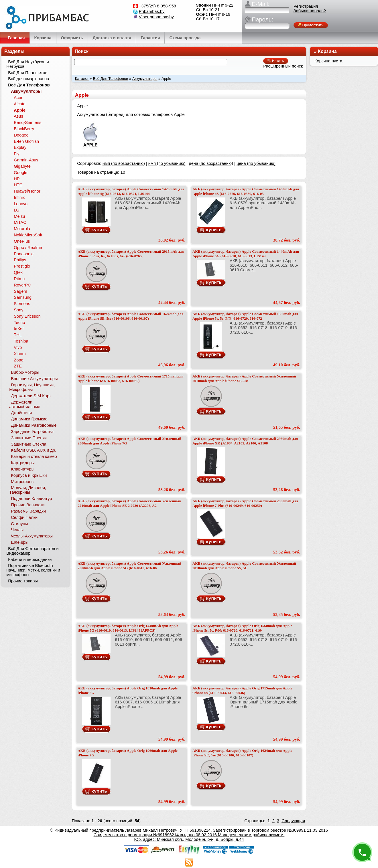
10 (123, 172)
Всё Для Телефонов (110, 79)
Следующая (293, 821)
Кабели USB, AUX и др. (34, 450)
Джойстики (21, 413)
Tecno (19, 323)
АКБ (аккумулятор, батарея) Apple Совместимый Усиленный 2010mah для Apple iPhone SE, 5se (244, 378)
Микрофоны (23, 482)
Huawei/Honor (27, 191)
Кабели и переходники (30, 559)
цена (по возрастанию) (211, 163)
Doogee (21, 135)
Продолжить (311, 25)
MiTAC (20, 222)
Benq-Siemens (27, 122)
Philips (20, 260)
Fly (17, 154)
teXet (19, 329)
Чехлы (17, 530)
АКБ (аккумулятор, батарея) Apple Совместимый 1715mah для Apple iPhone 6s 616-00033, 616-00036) (130, 378)
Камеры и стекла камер (34, 456)
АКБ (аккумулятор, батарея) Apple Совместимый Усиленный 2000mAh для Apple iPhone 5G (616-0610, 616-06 (129, 566)
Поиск (82, 51)
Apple (20, 110)
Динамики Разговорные (34, 425)
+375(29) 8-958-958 (157, 6)
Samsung (23, 297)
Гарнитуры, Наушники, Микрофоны (32, 387)
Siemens (22, 304)
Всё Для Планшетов (28, 73)
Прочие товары (23, 581)
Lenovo (21, 204)
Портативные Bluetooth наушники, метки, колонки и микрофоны (33, 570)
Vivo (18, 347)
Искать (276, 61)
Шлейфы (20, 542)
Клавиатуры (23, 469)
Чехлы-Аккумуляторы (32, 536)
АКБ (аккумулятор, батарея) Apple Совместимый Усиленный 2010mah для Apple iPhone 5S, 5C (244, 566)
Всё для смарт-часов (28, 79)
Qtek (18, 272)
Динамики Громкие (29, 419)
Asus (18, 116)
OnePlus (22, 241)
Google (20, 173)
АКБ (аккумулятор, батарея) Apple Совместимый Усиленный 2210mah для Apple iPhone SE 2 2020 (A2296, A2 (129, 503)
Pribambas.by (152, 11)
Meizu (19, 216)
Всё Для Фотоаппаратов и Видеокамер (32, 551)
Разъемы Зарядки (28, 511)
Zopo (18, 360)
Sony (18, 310)
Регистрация (306, 6)
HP (17, 179)
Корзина (327, 51)
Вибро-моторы (25, 372)
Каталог (82, 79)
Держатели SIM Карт (31, 396)
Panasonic (23, 254)
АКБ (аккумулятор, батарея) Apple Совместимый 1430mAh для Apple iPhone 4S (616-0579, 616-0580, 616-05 (246, 191)
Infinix (19, 197)
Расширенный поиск (283, 66)
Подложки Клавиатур (31, 499)
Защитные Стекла (28, 444)
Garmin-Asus (26, 160)
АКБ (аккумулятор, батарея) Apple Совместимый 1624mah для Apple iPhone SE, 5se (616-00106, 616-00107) (130, 316)
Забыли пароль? (310, 11)
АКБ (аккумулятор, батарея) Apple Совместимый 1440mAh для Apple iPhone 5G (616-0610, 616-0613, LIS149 (246, 254)
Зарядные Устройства (32, 432)
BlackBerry (24, 129)
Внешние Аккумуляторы (34, 379)
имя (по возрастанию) (124, 163)
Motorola (22, 229)
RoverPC (22, 285)
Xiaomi (20, 354)
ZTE (18, 366)
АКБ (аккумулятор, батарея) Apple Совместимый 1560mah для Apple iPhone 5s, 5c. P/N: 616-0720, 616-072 (245, 316)
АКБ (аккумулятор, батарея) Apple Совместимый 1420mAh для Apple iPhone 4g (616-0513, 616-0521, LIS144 (131, 191)
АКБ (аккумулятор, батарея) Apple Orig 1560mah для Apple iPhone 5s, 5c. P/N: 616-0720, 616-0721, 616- (242, 628)
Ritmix (20, 279)
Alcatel (20, 104)
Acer (18, 98)
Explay (20, 147)
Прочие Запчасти (28, 505)
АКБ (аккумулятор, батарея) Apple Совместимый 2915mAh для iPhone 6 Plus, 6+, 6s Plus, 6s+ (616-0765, (131, 254)
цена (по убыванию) (256, 163)
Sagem (20, 291)
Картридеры (23, 463)
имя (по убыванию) (167, 163)
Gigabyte (22, 166)
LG (17, 210)
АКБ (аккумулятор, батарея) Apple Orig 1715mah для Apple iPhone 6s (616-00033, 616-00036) (242, 690)
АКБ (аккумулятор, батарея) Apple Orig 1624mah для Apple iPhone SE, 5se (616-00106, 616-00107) (242, 753)
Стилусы (19, 524)
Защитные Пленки (29, 438)
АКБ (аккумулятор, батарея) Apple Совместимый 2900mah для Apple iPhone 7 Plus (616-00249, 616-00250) (245, 503)
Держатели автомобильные (25, 404)
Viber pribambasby (156, 17)
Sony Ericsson (27, 316)
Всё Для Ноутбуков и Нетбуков (27, 64)
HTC (18, 185)
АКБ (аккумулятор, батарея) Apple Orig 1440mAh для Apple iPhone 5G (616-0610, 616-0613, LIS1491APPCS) (128, 628)
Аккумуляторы (145, 79)
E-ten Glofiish (26, 141)
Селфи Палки (24, 517)
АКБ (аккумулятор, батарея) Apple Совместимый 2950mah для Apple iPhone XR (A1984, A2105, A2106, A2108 (245, 441)
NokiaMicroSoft (28, 235)
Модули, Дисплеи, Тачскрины (28, 490)
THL (18, 335)
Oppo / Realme (28, 248)
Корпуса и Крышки (29, 475)
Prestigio (22, 266)
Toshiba (21, 341)
